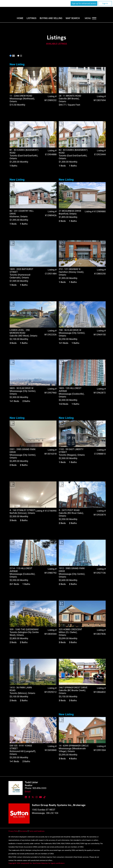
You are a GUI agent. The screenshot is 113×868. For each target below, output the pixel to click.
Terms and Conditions (37, 831)
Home (20, 18)
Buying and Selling (51, 18)
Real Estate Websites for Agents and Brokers (49, 863)
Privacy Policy (14, 831)
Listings (32, 18)
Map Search (73, 18)
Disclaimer (24, 831)
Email (28, 792)
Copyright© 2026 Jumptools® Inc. (20, 863)
